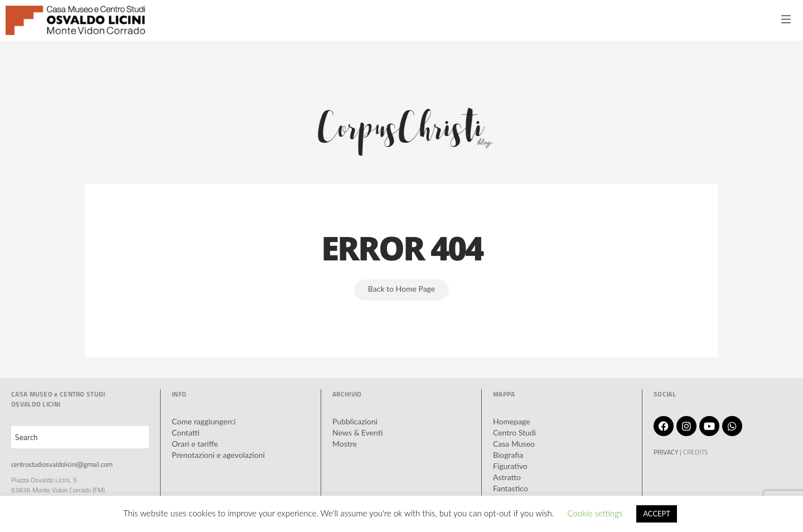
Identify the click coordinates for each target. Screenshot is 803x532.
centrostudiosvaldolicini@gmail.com (62, 464)
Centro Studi (514, 432)
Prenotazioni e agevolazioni (218, 455)
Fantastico (511, 488)
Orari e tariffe (195, 444)
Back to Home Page (401, 289)
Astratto (507, 477)
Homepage (512, 421)
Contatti (186, 432)
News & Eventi (357, 432)
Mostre (345, 444)
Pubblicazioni (355, 421)
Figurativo (510, 466)
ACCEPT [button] (657, 514)
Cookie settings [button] (595, 513)
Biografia (508, 455)
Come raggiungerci (204, 421)
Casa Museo (514, 444)
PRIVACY (666, 452)
